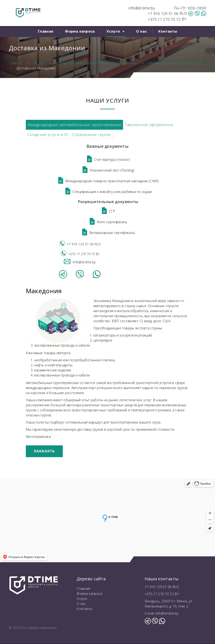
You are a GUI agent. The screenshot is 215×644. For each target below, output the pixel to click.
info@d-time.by (142, 8)
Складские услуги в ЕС (48, 135)
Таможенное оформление (149, 125)
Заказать (44, 451)
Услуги (113, 31)
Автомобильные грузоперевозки (175, 63)
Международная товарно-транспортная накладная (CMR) (108, 181)
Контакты (168, 31)
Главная (46, 31)
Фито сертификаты (108, 222)
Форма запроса (80, 31)
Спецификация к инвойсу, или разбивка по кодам (108, 192)
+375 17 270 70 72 (164, 19)
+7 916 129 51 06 (164, 13)
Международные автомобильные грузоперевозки (96, 63)
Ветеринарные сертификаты (108, 233)
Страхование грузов (91, 135)
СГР (108, 211)
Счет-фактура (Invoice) (108, 160)
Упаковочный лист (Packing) (108, 170)
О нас (142, 31)
